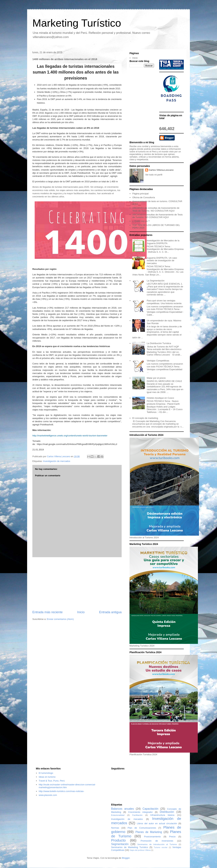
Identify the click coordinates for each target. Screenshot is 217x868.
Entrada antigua (110, 612)
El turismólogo (46, 773)
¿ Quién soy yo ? (141, 221)
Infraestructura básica (162, 815)
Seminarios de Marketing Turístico (130, 847)
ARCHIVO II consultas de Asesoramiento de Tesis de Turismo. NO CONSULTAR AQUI (157, 216)
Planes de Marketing (149, 832)
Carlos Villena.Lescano (161, 170)
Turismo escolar (161, 847)
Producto (118, 840)
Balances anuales (122, 809)
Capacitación (150, 809)
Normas (115, 828)
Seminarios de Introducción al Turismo (157, 844)
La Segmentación (155, 281)
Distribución (167, 812)
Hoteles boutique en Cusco (160, 398)
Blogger (126, 858)
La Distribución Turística (159, 343)
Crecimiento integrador (140, 812)
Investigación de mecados (127, 819)
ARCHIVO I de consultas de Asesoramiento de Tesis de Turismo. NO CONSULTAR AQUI (156, 209)
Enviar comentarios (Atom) (60, 619)
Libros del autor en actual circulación (157, 823)
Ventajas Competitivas (158, 361)
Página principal (140, 194)
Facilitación (137, 815)
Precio (172, 837)
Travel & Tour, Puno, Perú (52, 781)
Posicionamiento (152, 837)
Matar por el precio (156, 378)
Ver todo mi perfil (154, 175)
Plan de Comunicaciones (142, 828)
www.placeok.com (48, 795)
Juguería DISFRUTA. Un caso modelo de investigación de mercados (162, 261)
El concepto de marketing (145, 418)
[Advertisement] (77, 584)
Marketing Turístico (77, 23)
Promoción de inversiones (157, 841)
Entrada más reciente (48, 612)
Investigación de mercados (57, 461)
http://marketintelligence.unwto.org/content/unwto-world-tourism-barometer (70, 436)
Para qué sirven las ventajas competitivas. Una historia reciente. (164, 302)
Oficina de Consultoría (144, 197)
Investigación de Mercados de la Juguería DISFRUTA (163, 242)
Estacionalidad (118, 815)
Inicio (81, 612)
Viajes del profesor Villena (140, 850)
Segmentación (120, 844)
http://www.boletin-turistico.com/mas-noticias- (61, 791)
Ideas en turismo (47, 777)
